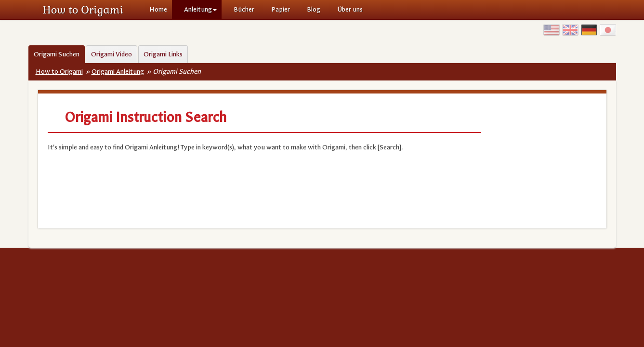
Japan (608, 30)
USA (552, 30)
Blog (314, 9)
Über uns (350, 9)
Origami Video (112, 54)
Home (158, 9)
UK (570, 30)
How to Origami (83, 10)
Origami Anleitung (118, 72)
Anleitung (200, 9)
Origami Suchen (57, 54)
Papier (281, 9)
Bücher (244, 9)
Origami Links (163, 54)
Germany (589, 30)
